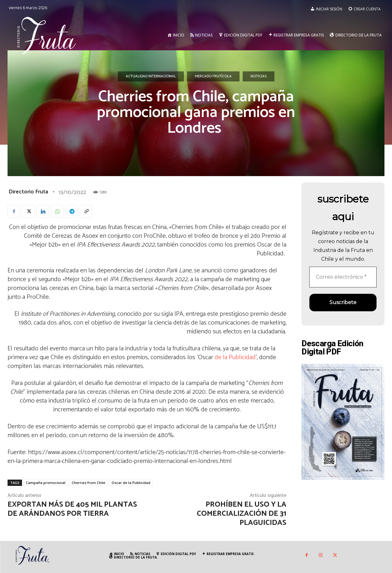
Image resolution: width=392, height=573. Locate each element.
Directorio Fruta (28, 192)
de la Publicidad (235, 357)
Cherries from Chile (88, 483)
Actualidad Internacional (151, 76)
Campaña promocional (46, 483)
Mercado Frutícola (213, 76)
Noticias (259, 76)
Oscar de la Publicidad (131, 483)
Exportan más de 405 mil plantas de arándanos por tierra (72, 509)
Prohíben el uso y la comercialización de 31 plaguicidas (242, 514)
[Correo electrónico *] (343, 277)
